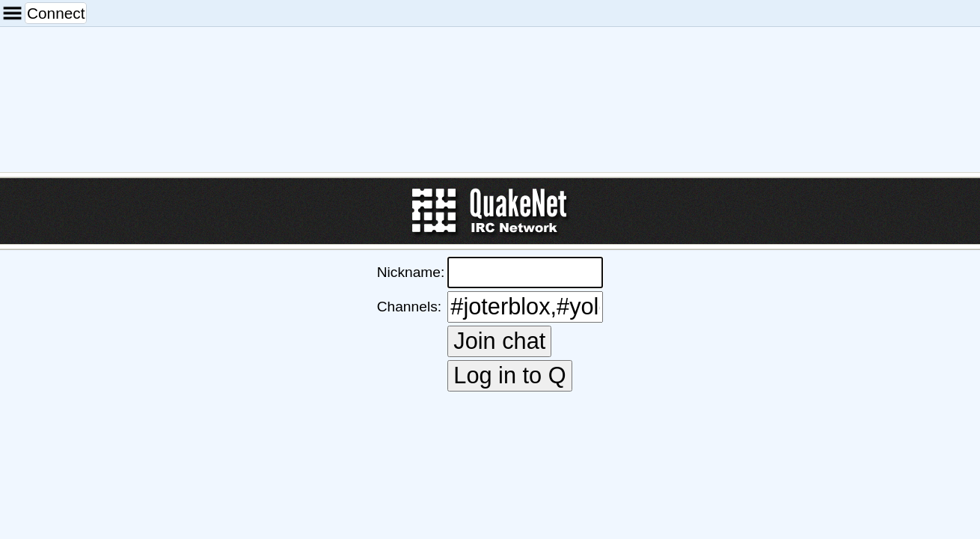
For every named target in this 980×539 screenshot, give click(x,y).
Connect (39, 9)
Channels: (410, 310)
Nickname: (411, 292)
